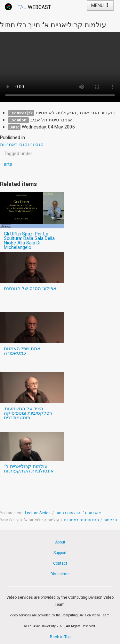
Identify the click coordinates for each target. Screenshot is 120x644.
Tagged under (18, 154)
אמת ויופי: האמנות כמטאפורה (22, 351)
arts (8, 164)
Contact (60, 563)
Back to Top (60, 637)
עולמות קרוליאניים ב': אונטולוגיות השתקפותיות (29, 469)
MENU (100, 5)
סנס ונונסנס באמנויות (81, 520)
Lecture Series (38, 513)
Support (60, 553)
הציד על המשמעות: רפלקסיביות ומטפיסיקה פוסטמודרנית (28, 413)
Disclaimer (60, 574)
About (60, 542)
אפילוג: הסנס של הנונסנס (30, 288)
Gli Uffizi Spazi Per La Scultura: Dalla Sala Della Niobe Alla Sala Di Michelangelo (29, 241)
